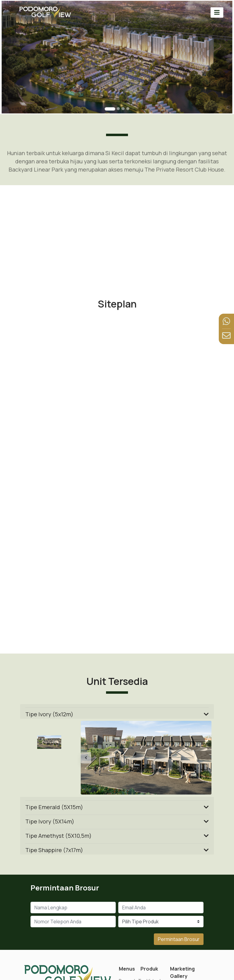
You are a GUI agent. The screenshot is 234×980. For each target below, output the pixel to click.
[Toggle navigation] (217, 12)
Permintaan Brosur (179, 939)
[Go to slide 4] (127, 104)
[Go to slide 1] (110, 104)
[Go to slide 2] (118, 104)
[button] (90, 758)
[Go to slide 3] (122, 104)
